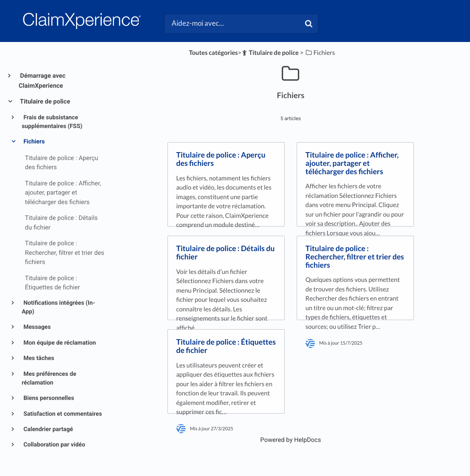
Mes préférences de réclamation (49, 379)
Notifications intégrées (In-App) (58, 307)
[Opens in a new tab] (290, 440)
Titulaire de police (44, 101)
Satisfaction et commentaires (62, 414)
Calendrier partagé (48, 429)
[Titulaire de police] (270, 53)
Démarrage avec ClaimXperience (42, 81)
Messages (36, 327)
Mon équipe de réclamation (59, 343)
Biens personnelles (48, 398)
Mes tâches (38, 358)
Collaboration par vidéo (54, 445)
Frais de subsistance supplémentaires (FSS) (52, 122)
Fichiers (33, 142)
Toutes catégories (214, 53)
